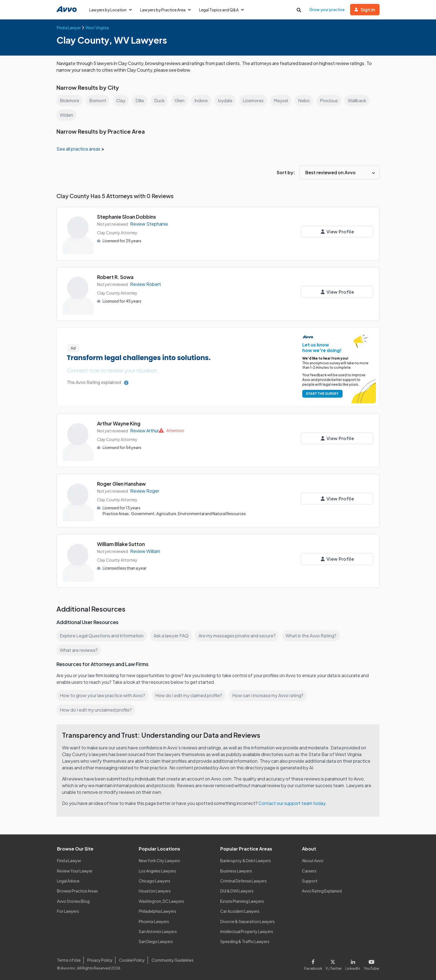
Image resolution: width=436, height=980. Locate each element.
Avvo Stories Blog (73, 901)
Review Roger (145, 491)
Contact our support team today (292, 803)
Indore (201, 100)
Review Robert (146, 284)
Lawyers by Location (111, 10)
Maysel (281, 100)
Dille (140, 100)
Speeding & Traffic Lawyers (245, 941)
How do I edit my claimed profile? (189, 695)
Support (310, 881)
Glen (179, 100)
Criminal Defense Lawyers (243, 881)
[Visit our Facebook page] (314, 964)
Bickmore (70, 100)
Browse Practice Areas (77, 891)
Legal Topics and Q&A (221, 10)
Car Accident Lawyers (240, 911)
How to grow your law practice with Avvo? (102, 695)
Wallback (357, 100)
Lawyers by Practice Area (165, 10)
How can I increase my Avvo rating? (268, 695)
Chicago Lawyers (154, 881)
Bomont (98, 100)
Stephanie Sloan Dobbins (127, 217)
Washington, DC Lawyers (161, 901)
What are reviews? (79, 650)
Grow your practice (327, 9)
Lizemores (253, 100)
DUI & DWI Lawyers (237, 891)
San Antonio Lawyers (158, 931)
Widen (66, 115)
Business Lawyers (236, 871)
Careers (309, 871)
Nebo (304, 100)
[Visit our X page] (334, 964)
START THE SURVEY (322, 394)
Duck (159, 100)
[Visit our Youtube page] (371, 964)
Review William (145, 551)
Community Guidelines (173, 960)
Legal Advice (68, 881)
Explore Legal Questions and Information (102, 636)
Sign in (365, 10)
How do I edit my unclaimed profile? (96, 710)
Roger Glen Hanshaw (121, 484)
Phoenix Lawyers (154, 921)
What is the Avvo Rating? (311, 636)
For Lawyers (68, 911)
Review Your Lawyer (75, 871)
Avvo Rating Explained (322, 891)
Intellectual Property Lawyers (247, 931)
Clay (121, 100)
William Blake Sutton (121, 544)
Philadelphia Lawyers (158, 911)
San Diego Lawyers (156, 941)
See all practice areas (79, 149)
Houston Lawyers (155, 891)
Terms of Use (69, 960)
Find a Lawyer (69, 861)
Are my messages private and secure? (237, 636)
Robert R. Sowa (115, 277)
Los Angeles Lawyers (157, 871)
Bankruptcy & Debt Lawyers (246, 861)
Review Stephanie (149, 224)
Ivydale (225, 100)
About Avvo (313, 861)
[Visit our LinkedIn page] (353, 964)
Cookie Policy (132, 960)
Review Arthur (144, 431)
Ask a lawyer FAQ (171, 636)
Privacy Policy (100, 960)
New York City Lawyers (159, 861)
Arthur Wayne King (119, 423)
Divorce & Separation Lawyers (247, 921)
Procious (329, 100)
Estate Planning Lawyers (242, 901)
